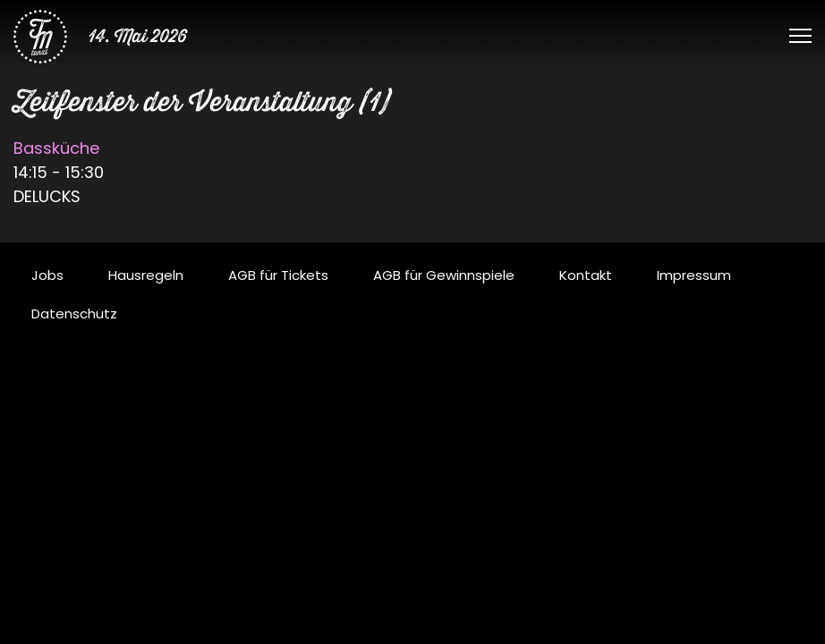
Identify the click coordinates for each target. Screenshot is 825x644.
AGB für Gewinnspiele (444, 275)
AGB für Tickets (278, 275)
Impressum (694, 275)
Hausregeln (146, 275)
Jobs (47, 275)
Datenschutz (74, 314)
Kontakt (586, 275)
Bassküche (56, 148)
